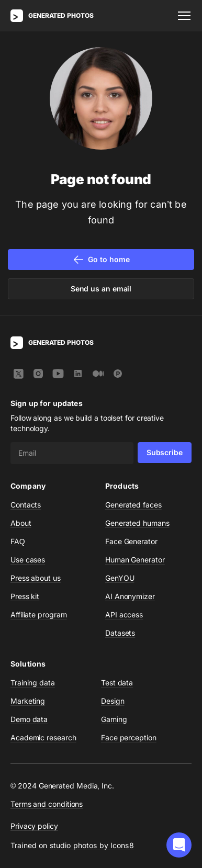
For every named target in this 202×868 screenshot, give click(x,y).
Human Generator (135, 560)
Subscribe (165, 452)
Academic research (43, 737)
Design (113, 701)
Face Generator (131, 541)
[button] (179, 845)
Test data (117, 683)
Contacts (26, 505)
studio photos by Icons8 (92, 845)
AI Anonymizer (130, 596)
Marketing (28, 701)
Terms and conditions (47, 804)
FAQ (18, 541)
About (21, 523)
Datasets (120, 633)
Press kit (25, 596)
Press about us (36, 578)
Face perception (129, 737)
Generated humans (137, 523)
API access (124, 615)
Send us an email (101, 289)
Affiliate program (39, 615)
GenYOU (120, 578)
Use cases (28, 560)
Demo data (29, 719)
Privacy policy (34, 826)
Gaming (114, 719)
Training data (33, 683)
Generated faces (133, 505)
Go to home (101, 260)
